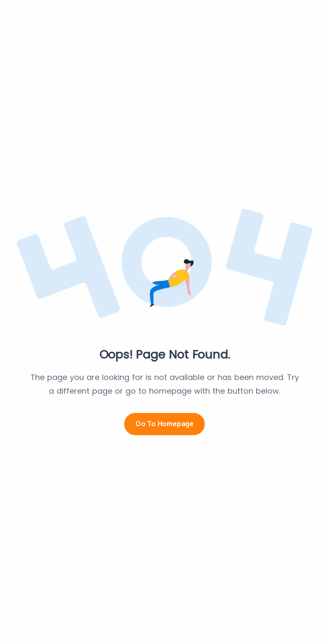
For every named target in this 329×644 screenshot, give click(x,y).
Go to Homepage (164, 424)
